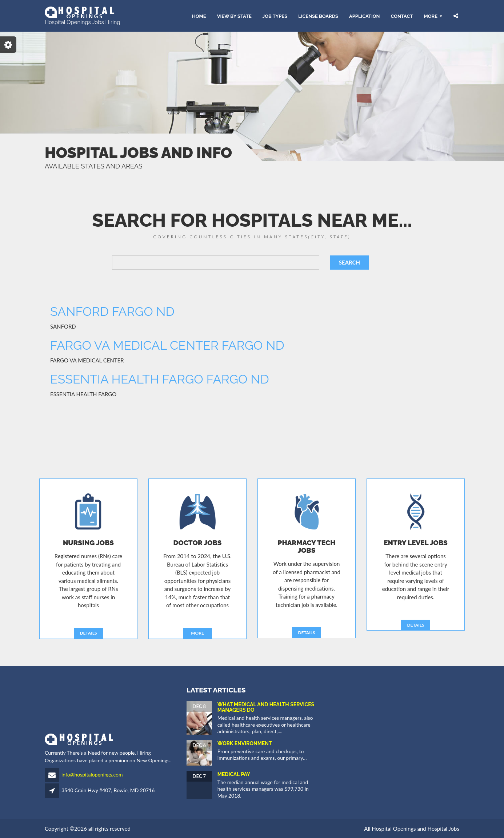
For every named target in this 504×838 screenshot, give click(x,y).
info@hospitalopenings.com (92, 775)
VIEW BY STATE (234, 16)
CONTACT (402, 16)
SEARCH (349, 262)
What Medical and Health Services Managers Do (266, 707)
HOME (199, 16)
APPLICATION (364, 16)
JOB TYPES (275, 16)
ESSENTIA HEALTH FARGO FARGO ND (160, 379)
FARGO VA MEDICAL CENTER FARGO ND (167, 345)
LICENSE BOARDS (318, 16)
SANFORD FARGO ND (112, 311)
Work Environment (245, 743)
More (431, 16)
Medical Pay (234, 774)
